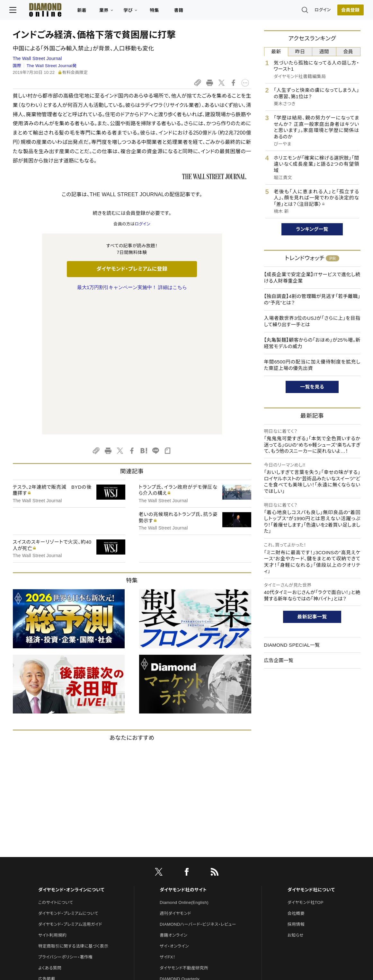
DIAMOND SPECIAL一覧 (292, 645)
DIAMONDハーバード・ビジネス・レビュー (198, 789)
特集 (158, 12)
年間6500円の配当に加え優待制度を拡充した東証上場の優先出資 (312, 365)
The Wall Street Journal (37, 58)
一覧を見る (312, 387)
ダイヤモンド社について (311, 755)
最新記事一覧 (312, 617)
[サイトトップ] (42, 11)
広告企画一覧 (279, 660)
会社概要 (296, 779)
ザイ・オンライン (174, 811)
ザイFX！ (168, 822)
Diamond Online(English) (184, 768)
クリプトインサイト (176, 877)
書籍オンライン (173, 800)
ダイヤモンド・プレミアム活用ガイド (70, 789)
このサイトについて (56, 768)
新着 (85, 12)
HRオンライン (172, 866)
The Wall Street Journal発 (52, 66)
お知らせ (296, 800)
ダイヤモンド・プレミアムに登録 (132, 269)
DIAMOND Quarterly (180, 844)
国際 (17, 66)
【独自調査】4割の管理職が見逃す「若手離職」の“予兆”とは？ (312, 299)
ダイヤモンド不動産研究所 (184, 833)
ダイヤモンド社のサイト (183, 755)
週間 (324, 52)
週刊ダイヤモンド (175, 779)
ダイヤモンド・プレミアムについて (68, 779)
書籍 (182, 12)
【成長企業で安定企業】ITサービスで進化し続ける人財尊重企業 (312, 278)
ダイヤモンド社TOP (306, 768)
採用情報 (296, 789)
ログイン (319, 11)
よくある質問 (50, 833)
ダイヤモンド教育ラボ (179, 888)
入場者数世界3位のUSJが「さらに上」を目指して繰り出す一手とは (312, 321)
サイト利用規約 (52, 800)
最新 (276, 52)
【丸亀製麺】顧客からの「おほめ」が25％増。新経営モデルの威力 (312, 343)
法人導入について (55, 866)
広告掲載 (47, 844)
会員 (348, 52)
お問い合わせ (51, 855)
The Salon (170, 855)
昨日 (300, 52)
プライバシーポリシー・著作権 (66, 822)
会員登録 (347, 11)
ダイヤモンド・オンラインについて (71, 755)
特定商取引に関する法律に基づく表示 (73, 811)
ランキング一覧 (312, 229)
